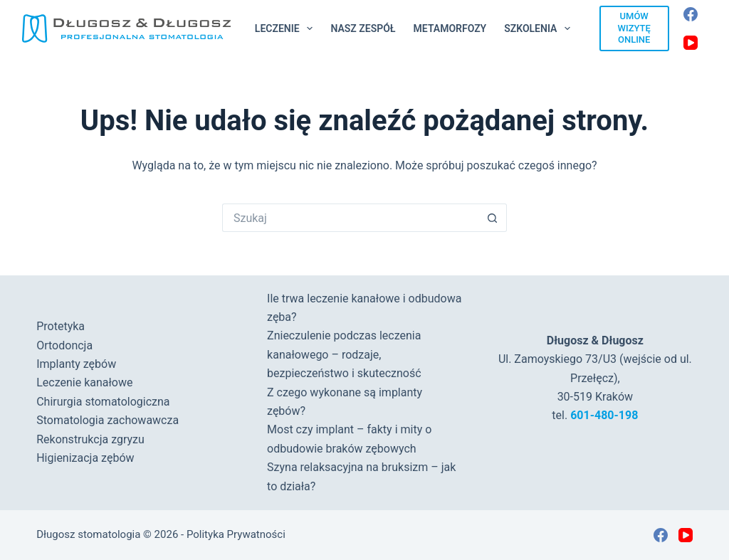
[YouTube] (691, 43)
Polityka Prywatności (236, 534)
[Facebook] (691, 14)
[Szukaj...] (350, 218)
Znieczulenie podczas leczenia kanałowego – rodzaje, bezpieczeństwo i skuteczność (344, 354)
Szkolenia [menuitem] (540, 28)
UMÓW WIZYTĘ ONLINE (634, 28)
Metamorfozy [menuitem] (450, 28)
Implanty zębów (76, 364)
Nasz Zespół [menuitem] (363, 28)
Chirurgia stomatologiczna (103, 402)
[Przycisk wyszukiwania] (493, 218)
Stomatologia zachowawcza (107, 420)
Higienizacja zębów (85, 458)
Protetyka (61, 326)
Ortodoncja (64, 345)
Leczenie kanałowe (84, 382)
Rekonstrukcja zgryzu (90, 439)
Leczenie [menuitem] (287, 28)
